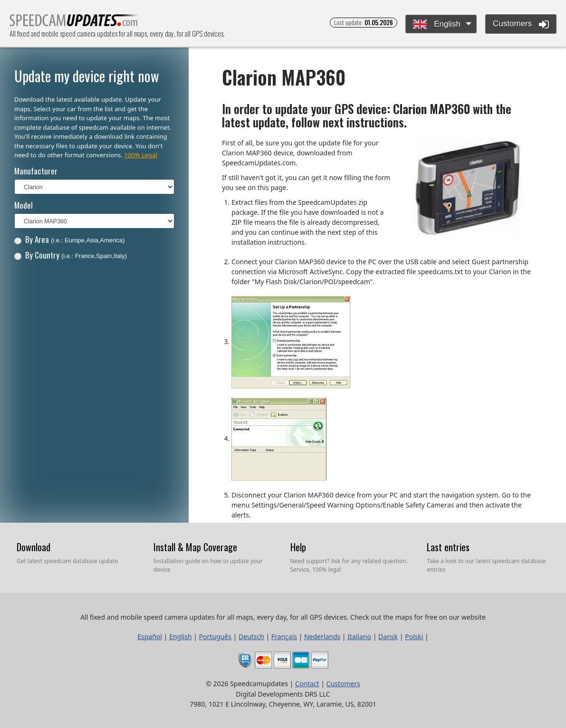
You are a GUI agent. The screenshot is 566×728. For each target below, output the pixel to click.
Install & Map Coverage (195, 547)
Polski (414, 637)
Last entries (448, 547)
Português (215, 637)
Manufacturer (36, 171)
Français (284, 637)
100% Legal (140, 155)
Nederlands (322, 637)
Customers (521, 24)
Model (24, 205)
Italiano (359, 637)
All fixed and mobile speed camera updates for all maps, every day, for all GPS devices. (74, 23)
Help (298, 547)
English (436, 24)
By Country (71, 255)
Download (34, 547)
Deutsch (251, 637)
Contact (307, 684)
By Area (70, 239)
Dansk (388, 637)
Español (150, 637)
